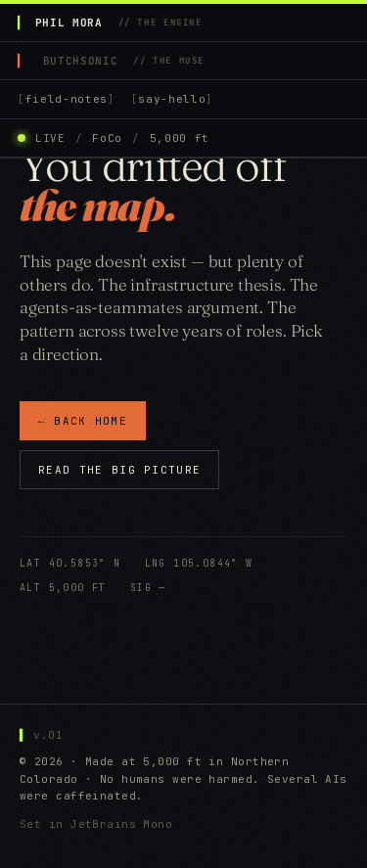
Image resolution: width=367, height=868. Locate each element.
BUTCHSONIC (124, 61)
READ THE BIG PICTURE (119, 471)
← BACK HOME (83, 422)
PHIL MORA (119, 23)
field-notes (67, 99)
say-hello (172, 99)
